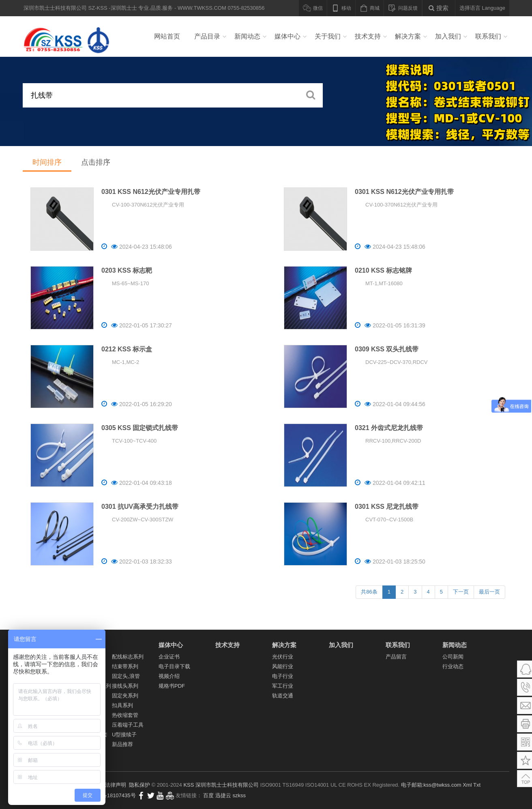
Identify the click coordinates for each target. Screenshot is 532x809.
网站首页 (167, 36)
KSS (189, 785)
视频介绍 (169, 676)
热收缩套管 (125, 715)
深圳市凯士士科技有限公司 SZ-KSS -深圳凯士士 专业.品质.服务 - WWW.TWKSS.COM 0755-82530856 (69, 37)
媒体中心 (287, 36)
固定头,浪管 (126, 676)
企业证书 (169, 657)
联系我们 (488, 36)
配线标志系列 (128, 657)
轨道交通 (283, 696)
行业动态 (453, 666)
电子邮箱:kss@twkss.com (431, 785)
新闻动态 (247, 36)
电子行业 (283, 676)
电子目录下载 (174, 666)
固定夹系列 (125, 696)
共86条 (369, 592)
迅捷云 (223, 795)
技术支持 (368, 36)
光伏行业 (283, 657)
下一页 (461, 592)
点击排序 (96, 162)
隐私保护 (139, 785)
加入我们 (448, 36)
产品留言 (396, 657)
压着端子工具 (128, 725)
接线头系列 (125, 686)
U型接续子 (124, 735)
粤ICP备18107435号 (112, 795)
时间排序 (47, 162)
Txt (477, 785)
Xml (467, 785)
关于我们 (328, 36)
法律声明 (116, 785)
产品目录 (207, 36)
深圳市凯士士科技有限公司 (227, 785)
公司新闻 (453, 657)
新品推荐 (122, 744)
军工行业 (283, 686)
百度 (208, 795)
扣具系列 (122, 705)
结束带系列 (125, 666)
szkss (239, 795)
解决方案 (408, 36)
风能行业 (283, 666)
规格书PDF (172, 686)
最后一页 (489, 592)
